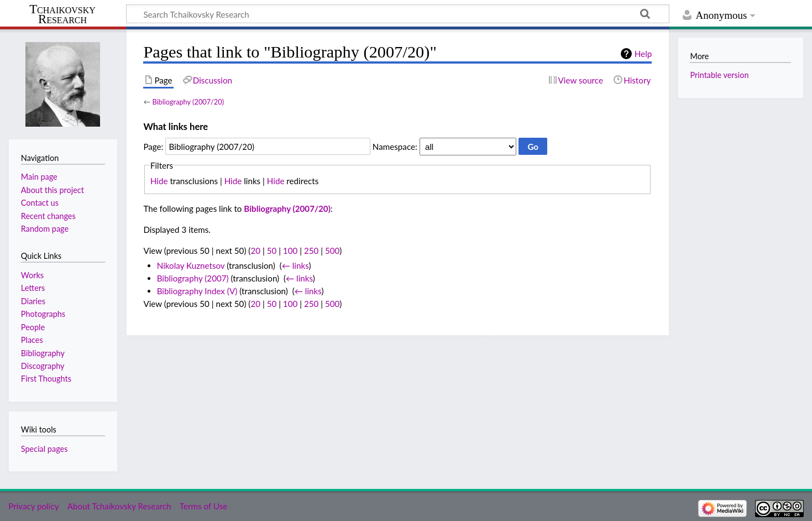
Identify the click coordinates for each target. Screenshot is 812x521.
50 (272, 251)
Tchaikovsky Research (62, 14)
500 (332, 251)
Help (643, 54)
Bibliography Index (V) (197, 291)
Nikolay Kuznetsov (191, 265)
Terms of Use (203, 506)
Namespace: (395, 147)
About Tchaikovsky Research (119, 506)
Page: (153, 147)
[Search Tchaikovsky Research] (398, 14)
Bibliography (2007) (193, 278)
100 (290, 251)
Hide (159, 181)
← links (295, 265)
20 (255, 251)
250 (311, 251)
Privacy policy (33, 506)
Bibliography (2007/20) (188, 102)
